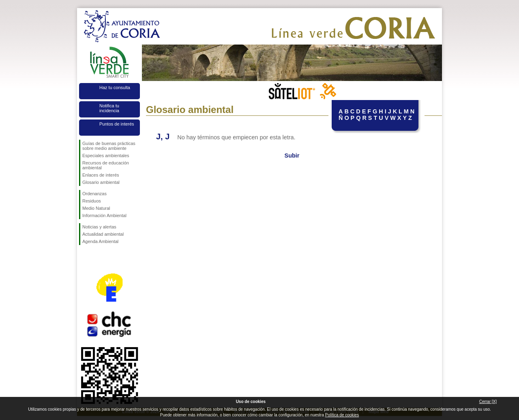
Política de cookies (342, 415)
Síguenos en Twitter (97, 258)
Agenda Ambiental (100, 241)
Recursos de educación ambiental (106, 165)
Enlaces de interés (101, 175)
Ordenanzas (94, 194)
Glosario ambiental (101, 182)
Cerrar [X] (488, 402)
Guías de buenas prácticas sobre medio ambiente (109, 146)
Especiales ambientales (106, 156)
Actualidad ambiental (103, 234)
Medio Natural (96, 208)
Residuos (92, 201)
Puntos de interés (117, 124)
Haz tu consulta (115, 87)
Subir (292, 156)
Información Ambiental (104, 215)
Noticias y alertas (99, 227)
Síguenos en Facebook (84, 258)
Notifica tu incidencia (109, 108)
